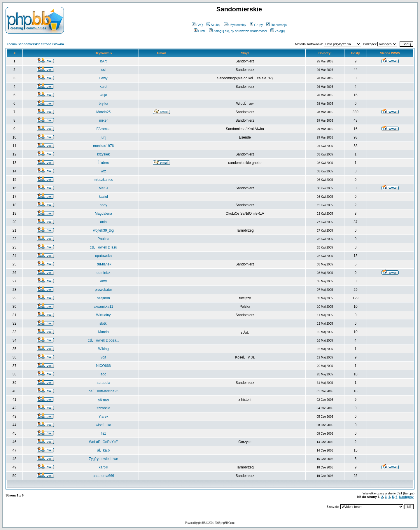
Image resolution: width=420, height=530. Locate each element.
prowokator (103, 290)
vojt (103, 357)
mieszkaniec (104, 180)
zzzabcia (103, 408)
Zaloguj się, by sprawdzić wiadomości (238, 31)
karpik (104, 467)
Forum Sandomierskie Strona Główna (35, 44)
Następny (406, 497)
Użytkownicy (235, 25)
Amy (104, 281)
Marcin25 (103, 112)
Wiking (104, 349)
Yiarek (104, 417)
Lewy (104, 78)
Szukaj (213, 25)
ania (103, 222)
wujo (103, 95)
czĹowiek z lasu (104, 247)
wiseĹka (103, 425)
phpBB (202, 523)
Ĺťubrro (103, 163)
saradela (104, 383)
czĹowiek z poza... (104, 340)
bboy (104, 205)
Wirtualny (104, 315)
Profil (200, 31)
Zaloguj (278, 31)
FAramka (104, 129)
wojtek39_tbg (103, 230)
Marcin (104, 332)
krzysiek (103, 154)
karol (104, 87)
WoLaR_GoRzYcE (103, 442)
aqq (104, 374)
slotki (103, 323)
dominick (103, 273)
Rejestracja (276, 25)
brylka (104, 104)
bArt (104, 61)
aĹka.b (103, 450)
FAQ (197, 25)
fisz (104, 433)
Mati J (104, 188)
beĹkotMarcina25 (104, 391)
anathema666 (103, 476)
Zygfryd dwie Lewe (104, 459)
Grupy (256, 25)
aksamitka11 (103, 307)
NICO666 (104, 366)
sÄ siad (103, 400)
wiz (103, 171)
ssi (103, 70)
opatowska (103, 256)
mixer (103, 120)
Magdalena (103, 214)
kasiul (103, 197)
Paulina (104, 239)
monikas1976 (103, 146)
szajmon (103, 298)
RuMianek (104, 264)
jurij (103, 137)
